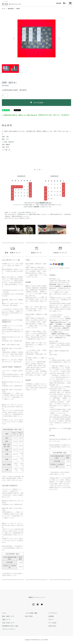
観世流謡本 (11, 9)
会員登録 (51, 617)
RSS (26, 617)
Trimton (46, 640)
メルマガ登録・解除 (31, 614)
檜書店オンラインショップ (36, 598)
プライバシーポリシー (9, 630)
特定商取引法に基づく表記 (45, 115)
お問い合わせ (52, 626)
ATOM (31, 617)
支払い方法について (8, 623)
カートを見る (52, 623)
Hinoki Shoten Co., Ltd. (37, 640)
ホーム (4, 9)
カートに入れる (37, 103)
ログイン (51, 620)
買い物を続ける (65, 115)
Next (59, 39)
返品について (57, 115)
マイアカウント (53, 614)
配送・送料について (8, 617)
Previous (14, 39)
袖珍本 (18, 9)
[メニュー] (70, 3)
